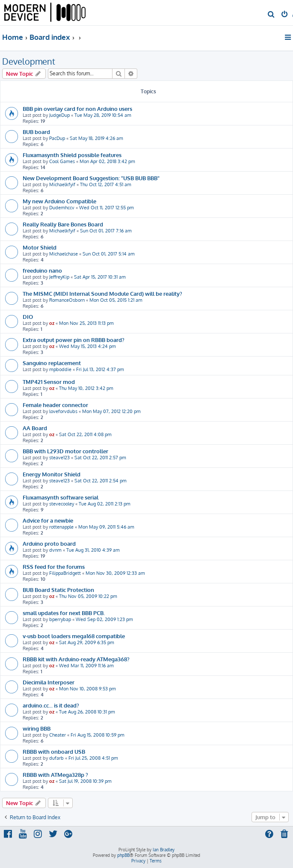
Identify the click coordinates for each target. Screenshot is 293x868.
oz (52, 323)
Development (29, 61)
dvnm (55, 550)
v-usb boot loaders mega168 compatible (74, 636)
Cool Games (62, 161)
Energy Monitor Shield (52, 474)
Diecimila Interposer (49, 682)
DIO (28, 317)
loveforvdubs (63, 411)
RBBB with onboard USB (54, 751)
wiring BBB (37, 728)
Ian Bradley (164, 850)
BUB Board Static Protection (58, 590)
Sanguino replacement (52, 363)
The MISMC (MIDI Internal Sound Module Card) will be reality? (102, 293)
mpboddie (60, 369)
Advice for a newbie (48, 520)
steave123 (59, 458)
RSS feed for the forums (54, 566)
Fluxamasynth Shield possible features (72, 155)
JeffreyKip (59, 277)
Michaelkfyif (62, 184)
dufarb (56, 758)
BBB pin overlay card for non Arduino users (77, 108)
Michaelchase (64, 254)
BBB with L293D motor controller (65, 451)
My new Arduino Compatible (59, 201)
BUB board (36, 132)
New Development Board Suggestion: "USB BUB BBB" (91, 178)
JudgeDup (59, 115)
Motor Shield (40, 247)
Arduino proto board (49, 543)
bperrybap (60, 619)
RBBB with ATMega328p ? (55, 774)
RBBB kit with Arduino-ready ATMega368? (76, 659)
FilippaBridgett (65, 573)
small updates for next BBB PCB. (64, 613)
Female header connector (55, 405)
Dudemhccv (62, 208)
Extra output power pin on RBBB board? (74, 340)
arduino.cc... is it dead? (51, 705)
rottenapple (61, 527)
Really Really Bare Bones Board (63, 224)
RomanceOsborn (67, 300)
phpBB (123, 855)
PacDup (57, 138)
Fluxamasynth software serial (61, 497)
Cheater (58, 735)
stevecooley (62, 504)
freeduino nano (42, 270)
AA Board (35, 428)
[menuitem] (271, 15)
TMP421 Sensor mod (49, 382)
